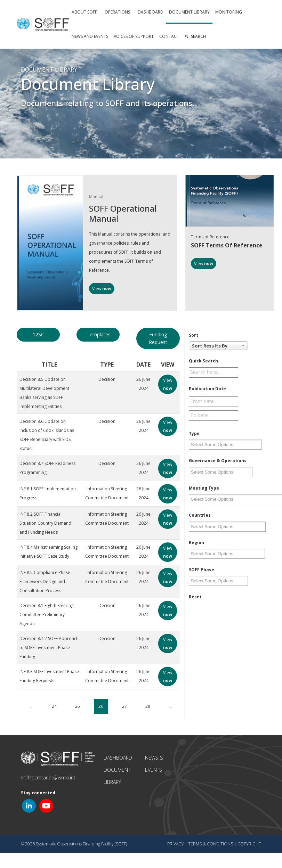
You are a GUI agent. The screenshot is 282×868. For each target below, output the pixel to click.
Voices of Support (134, 36)
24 (54, 706)
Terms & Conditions (211, 844)
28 (148, 706)
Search (199, 36)
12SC (38, 334)
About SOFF (84, 12)
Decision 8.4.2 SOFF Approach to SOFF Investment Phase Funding (49, 648)
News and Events (90, 36)
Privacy (175, 844)
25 (78, 706)
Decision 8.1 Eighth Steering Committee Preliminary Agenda (46, 615)
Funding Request (158, 338)
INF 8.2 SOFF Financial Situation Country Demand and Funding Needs (45, 523)
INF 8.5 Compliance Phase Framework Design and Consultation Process (45, 582)
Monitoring (229, 12)
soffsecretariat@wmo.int (48, 777)
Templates (99, 334)
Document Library (189, 12)
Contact (169, 36)
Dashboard (151, 12)
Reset (195, 597)
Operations (117, 12)
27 (124, 706)
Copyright (249, 844)
